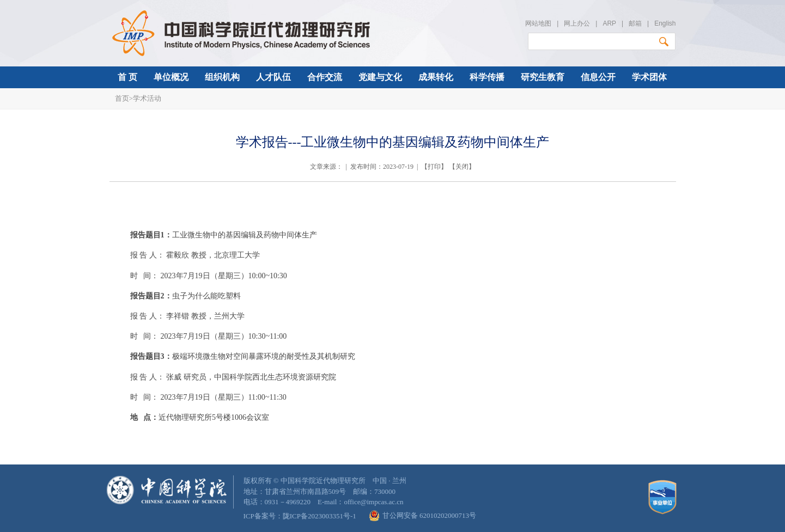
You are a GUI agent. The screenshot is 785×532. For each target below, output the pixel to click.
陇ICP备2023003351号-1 (320, 516)
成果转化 (436, 77)
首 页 (127, 77)
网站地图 (538, 23)
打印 (434, 167)
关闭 (462, 167)
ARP (609, 23)
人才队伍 (273, 77)
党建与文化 (380, 77)
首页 (122, 98)
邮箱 (635, 23)
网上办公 (577, 23)
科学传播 (487, 77)
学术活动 (147, 98)
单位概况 (171, 77)
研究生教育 (543, 77)
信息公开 (598, 77)
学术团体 (649, 77)
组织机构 (222, 77)
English (665, 23)
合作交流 (325, 77)
